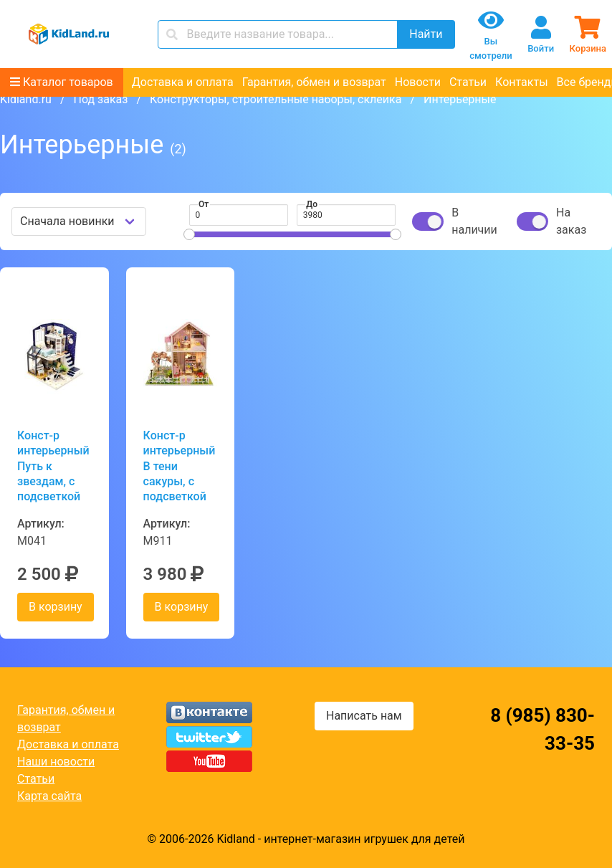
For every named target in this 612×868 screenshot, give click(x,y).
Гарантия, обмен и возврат (314, 82)
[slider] (189, 234)
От (204, 204)
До (312, 204)
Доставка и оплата (183, 82)
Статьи (468, 82)
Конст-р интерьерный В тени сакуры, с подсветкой (180, 466)
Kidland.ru (26, 99)
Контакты (521, 82)
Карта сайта (49, 796)
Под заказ (100, 99)
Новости (418, 82)
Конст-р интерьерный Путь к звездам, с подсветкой (53, 466)
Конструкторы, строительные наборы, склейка (276, 99)
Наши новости (56, 762)
